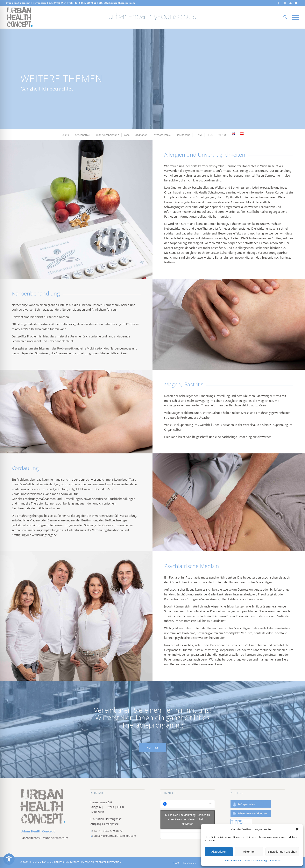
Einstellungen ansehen (282, 852)
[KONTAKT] (152, 748)
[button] (297, 829)
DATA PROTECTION (111, 862)
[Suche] (285, 17)
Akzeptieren (219, 852)
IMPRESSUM (61, 862)
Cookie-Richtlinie (232, 861)
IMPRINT (74, 862)
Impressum (275, 861)
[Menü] (294, 17)
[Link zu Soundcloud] (290, 3)
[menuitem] (285, 17)
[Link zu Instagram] (284, 3)
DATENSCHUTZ (90, 862)
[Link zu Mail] (296, 3)
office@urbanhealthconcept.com (117, 3)
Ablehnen (249, 852)
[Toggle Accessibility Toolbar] (9, 859)
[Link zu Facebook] (278, 3)
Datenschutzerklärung (255, 861)
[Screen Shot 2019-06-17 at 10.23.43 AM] (19, 17)
